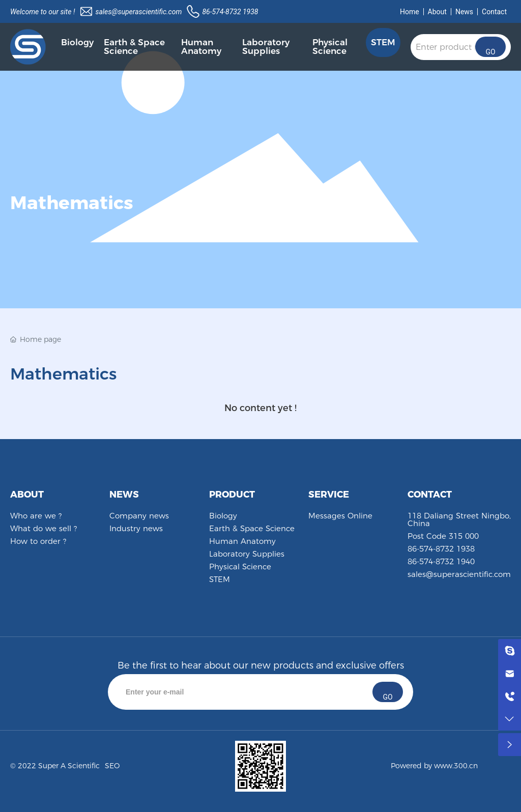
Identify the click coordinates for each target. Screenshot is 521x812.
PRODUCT (232, 495)
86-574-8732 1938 (230, 12)
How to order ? (38, 541)
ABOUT (27, 495)
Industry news (136, 528)
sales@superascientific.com (138, 12)
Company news (139, 516)
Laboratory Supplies (247, 554)
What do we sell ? (44, 528)
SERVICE (329, 495)
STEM (220, 579)
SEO (112, 766)
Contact (494, 12)
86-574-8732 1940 (441, 561)
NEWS (124, 495)
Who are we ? (36, 516)
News (464, 12)
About (437, 12)
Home (410, 12)
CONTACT (430, 495)
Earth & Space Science (252, 528)
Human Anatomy (242, 541)
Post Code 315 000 (443, 536)
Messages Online (340, 516)
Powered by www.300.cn (434, 766)
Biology (223, 516)
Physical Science (240, 567)
